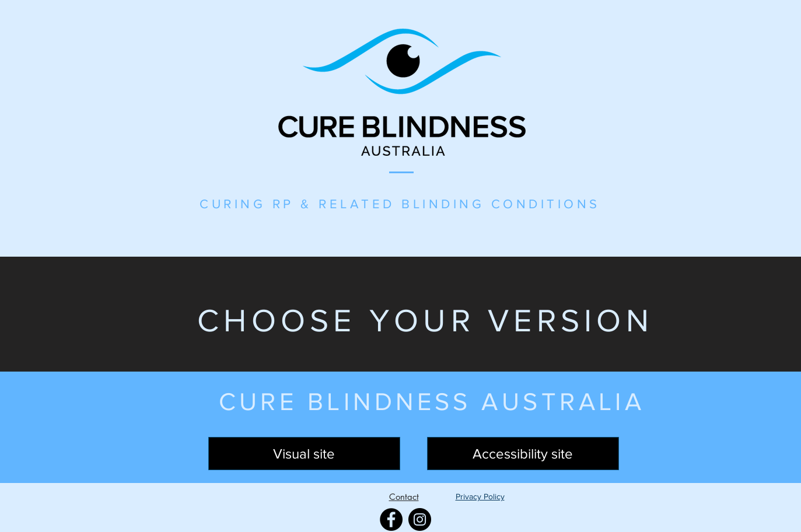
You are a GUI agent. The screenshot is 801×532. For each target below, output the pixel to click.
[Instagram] (420, 519)
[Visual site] (304, 454)
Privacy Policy (480, 496)
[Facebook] (391, 519)
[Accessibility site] (523, 454)
